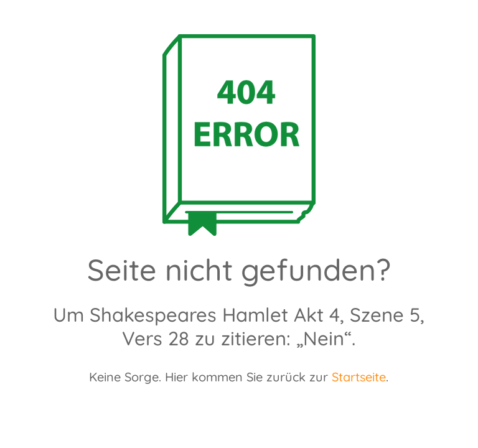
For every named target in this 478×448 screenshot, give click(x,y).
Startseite (359, 377)
